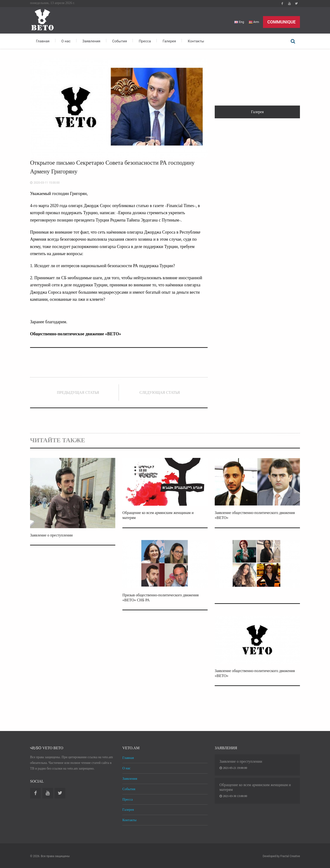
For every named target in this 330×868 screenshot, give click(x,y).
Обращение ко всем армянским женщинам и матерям (255, 787)
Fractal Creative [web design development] (290, 856)
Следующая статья (160, 392)
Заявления (91, 41)
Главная (43, 41)
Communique (281, 22)
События (120, 41)
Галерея (169, 41)
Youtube (289, 4)
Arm (254, 22)
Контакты (196, 41)
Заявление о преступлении (51, 535)
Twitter (296, 4)
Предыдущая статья (78, 392)
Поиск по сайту (293, 41)
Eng (239, 22)
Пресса (145, 41)
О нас (66, 41)
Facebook (282, 4)
